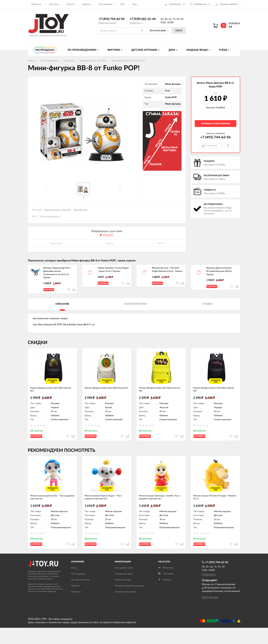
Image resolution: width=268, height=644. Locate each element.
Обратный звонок (107, 23)
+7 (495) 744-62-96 (111, 19)
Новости (76, 602)
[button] (238, 260)
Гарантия (86, 4)
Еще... (135, 4)
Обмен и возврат (123, 596)
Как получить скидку (126, 608)
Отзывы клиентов (80, 596)
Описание (62, 307)
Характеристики (136, 307)
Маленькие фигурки (50, 217)
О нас (74, 584)
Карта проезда (210, 614)
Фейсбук (165, 596)
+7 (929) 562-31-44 (143, 19)
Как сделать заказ (124, 584)
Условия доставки (124, 590)
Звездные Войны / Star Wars (58, 210)
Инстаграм (166, 590)
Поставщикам (105, 4)
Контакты (36, 4)
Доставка (54, 4)
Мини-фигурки (81, 210)
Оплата (70, 4)
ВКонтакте (166, 584)
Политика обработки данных (130, 602)
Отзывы (207, 307)
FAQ (122, 4)
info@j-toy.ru (136, 23)
